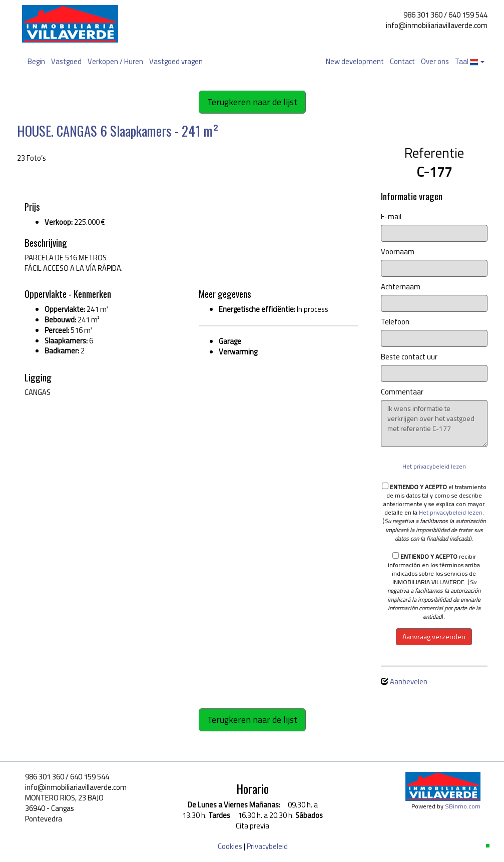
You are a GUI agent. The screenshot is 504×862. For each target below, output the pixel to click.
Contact (402, 61)
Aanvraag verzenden (434, 636)
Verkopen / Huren (115, 61)
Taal (470, 61)
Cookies (230, 846)
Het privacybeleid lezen (434, 466)
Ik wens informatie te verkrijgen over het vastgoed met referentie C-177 (434, 423)
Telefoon (395, 322)
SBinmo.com (463, 806)
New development (355, 61)
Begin (36, 61)
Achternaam (401, 287)
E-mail (391, 217)
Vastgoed (66, 61)
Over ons (435, 61)
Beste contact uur (409, 357)
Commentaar (402, 392)
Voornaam (398, 252)
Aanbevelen (409, 682)
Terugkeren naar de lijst (252, 102)
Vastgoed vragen (176, 61)
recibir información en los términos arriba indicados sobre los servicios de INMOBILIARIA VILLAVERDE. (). (434, 586)
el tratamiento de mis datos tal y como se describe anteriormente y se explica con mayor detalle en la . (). (434, 512)
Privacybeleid (267, 846)
